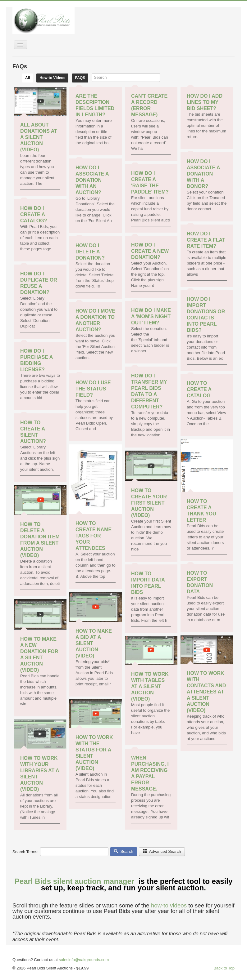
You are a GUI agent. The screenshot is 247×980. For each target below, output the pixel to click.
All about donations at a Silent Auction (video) (39, 137)
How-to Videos (52, 78)
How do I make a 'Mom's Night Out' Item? (151, 316)
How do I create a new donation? (150, 251)
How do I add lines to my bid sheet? (205, 102)
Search (124, 851)
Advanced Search (162, 851)
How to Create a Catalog (199, 389)
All (27, 78)
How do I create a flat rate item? (206, 240)
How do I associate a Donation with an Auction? (92, 180)
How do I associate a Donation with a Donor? (203, 174)
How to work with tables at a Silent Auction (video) (150, 686)
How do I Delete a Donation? (90, 252)
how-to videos (169, 905)
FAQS (80, 78)
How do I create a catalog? (34, 214)
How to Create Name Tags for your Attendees (94, 536)
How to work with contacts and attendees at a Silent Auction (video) (206, 692)
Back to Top (224, 968)
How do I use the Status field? (93, 389)
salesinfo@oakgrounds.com (84, 960)
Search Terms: (25, 852)
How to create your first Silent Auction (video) (149, 503)
